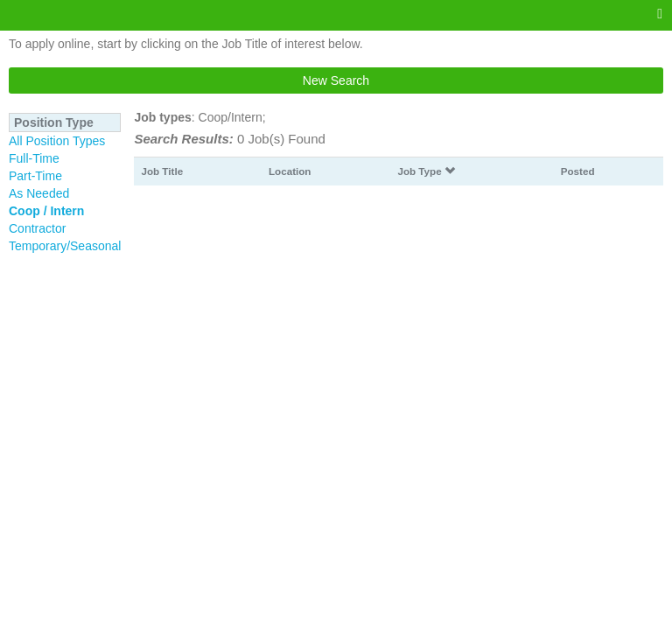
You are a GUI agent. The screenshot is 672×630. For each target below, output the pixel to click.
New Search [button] (336, 80)
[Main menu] (660, 14)
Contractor (37, 228)
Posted (578, 171)
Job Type (426, 171)
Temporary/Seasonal (65, 246)
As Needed (39, 193)
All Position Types (57, 141)
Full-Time (34, 158)
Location (290, 171)
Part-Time (35, 176)
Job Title (162, 171)
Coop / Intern (46, 211)
